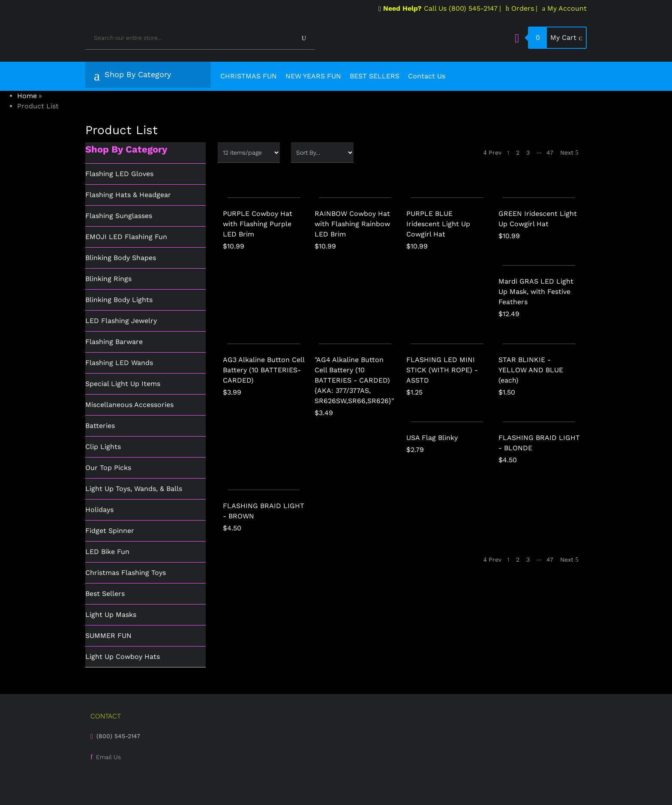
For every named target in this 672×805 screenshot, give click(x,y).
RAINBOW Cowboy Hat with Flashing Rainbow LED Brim (352, 224)
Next (569, 153)
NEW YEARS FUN (313, 76)
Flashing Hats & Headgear (128, 195)
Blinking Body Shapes (121, 258)
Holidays (99, 510)
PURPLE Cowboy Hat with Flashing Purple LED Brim (258, 224)
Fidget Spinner (110, 531)
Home (27, 96)
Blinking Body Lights (119, 300)
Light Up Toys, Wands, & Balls (134, 489)
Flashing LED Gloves (119, 174)
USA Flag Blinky (432, 438)
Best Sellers (105, 594)
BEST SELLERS (375, 76)
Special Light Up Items (123, 384)
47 (550, 153)
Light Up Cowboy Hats (123, 657)
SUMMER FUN (108, 636)
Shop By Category (132, 76)
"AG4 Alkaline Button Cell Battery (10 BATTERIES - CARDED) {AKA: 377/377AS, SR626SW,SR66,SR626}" (354, 380)
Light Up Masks (111, 615)
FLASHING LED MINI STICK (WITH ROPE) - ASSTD (442, 370)
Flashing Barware (114, 342)
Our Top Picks (108, 468)
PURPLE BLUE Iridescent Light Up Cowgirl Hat (438, 224)
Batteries (100, 426)
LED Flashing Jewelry (121, 321)
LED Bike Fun (107, 552)
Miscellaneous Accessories (129, 405)
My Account (564, 8)
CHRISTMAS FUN (249, 76)
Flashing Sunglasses (119, 216)
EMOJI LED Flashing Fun (126, 237)
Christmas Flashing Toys (126, 573)
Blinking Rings (108, 279)
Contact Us (427, 76)
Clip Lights (103, 447)
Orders (520, 8)
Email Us (108, 757)
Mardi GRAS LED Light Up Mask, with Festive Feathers (536, 292)
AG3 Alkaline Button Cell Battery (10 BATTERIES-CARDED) (264, 370)
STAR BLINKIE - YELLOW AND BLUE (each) (531, 370)
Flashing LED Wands (119, 363)
